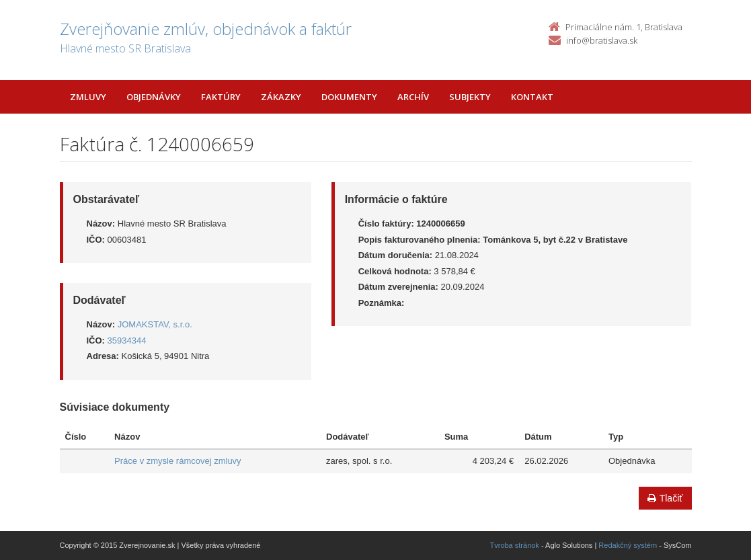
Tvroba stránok (515, 545)
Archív (413, 97)
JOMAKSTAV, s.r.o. (155, 324)
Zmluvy (88, 97)
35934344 (127, 341)
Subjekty (470, 97)
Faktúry (221, 97)
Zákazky (281, 97)
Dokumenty (349, 97)
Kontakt (532, 97)
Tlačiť (665, 498)
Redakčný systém (628, 545)
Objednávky (154, 97)
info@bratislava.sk (602, 40)
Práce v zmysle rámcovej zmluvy (178, 461)
